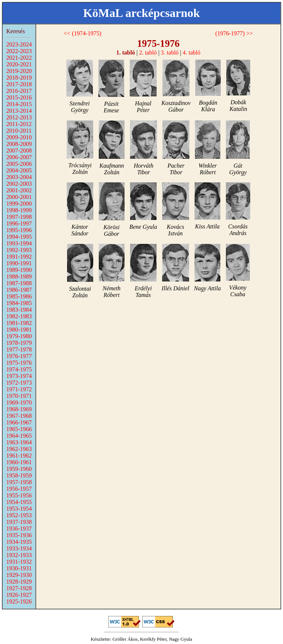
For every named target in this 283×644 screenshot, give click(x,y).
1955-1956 (19, 495)
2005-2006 (19, 164)
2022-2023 (19, 51)
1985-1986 (19, 296)
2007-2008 (19, 150)
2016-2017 (19, 91)
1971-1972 (19, 389)
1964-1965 (19, 436)
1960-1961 (19, 462)
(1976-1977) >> (234, 33)
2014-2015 (19, 104)
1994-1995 (19, 237)
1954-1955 (19, 502)
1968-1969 (19, 409)
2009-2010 (19, 137)
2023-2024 (19, 44)
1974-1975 (19, 369)
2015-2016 (19, 97)
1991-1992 (19, 257)
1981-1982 (19, 323)
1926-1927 (19, 595)
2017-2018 (19, 84)
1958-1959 (19, 475)
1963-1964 (19, 442)
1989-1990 (19, 270)
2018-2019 (19, 78)
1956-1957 (19, 489)
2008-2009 (19, 144)
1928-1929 (19, 582)
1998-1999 (19, 210)
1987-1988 (19, 283)
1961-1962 (19, 456)
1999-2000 (19, 204)
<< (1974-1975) (83, 33)
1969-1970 (19, 402)
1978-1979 (19, 343)
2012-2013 (19, 117)
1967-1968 (19, 416)
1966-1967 (19, 422)
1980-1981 (19, 330)
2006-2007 (19, 157)
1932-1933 (19, 555)
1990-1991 (19, 263)
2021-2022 (19, 58)
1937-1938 (19, 522)
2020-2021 (19, 64)
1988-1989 (19, 276)
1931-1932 (19, 562)
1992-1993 (19, 250)
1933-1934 (19, 548)
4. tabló (192, 52)
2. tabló (148, 52)
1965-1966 (19, 429)
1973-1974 (19, 376)
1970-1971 (19, 396)
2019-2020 (19, 71)
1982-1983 (19, 316)
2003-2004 (19, 177)
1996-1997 (19, 223)
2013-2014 (19, 111)
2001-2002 (19, 190)
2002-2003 (19, 184)
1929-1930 (19, 575)
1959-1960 (19, 469)
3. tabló (170, 52)
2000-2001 (19, 197)
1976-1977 (19, 356)
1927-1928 (19, 588)
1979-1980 (19, 336)
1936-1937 (19, 528)
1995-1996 (19, 230)
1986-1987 (19, 290)
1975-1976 (19, 363)
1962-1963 (19, 449)
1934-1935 (19, 542)
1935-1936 (19, 535)
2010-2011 (19, 131)
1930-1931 (19, 568)
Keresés (16, 31)
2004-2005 (19, 170)
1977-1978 (19, 349)
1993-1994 (19, 243)
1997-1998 (19, 217)
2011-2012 (19, 124)
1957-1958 (19, 482)
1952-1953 (19, 515)
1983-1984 (19, 310)
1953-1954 (19, 509)
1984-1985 (19, 303)
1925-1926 (19, 601)
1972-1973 (19, 383)
